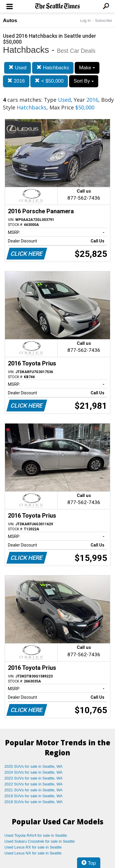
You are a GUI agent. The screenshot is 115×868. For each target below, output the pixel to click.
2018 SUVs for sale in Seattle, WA (34, 802)
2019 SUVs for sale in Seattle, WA (34, 796)
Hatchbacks (53, 68)
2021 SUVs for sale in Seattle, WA (34, 790)
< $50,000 (49, 81)
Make (87, 68)
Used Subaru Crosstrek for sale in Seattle (40, 841)
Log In (85, 20)
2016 (16, 81)
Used (17, 68)
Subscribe (104, 20)
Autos (10, 20)
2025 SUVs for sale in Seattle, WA (34, 766)
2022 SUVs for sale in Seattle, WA (34, 784)
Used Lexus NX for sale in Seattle (33, 853)
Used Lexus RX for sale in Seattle (33, 847)
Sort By (84, 81)
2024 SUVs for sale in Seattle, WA (34, 772)
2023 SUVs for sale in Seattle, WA (34, 778)
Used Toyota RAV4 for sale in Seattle (36, 835)
